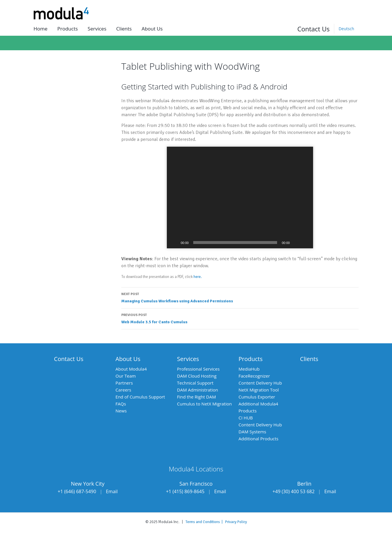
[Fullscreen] (306, 243)
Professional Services (198, 369)
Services (97, 29)
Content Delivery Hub (260, 383)
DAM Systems (252, 432)
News (121, 411)
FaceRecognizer (254, 376)
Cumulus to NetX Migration (204, 404)
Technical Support (195, 383)
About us (152, 29)
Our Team (126, 376)
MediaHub (249, 369)
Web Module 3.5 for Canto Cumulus (240, 318)
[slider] (235, 243)
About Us (128, 359)
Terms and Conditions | (205, 522)
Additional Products (258, 439)
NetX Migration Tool (259, 390)
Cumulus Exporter (257, 397)
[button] (240, 198)
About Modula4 (131, 369)
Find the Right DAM (196, 397)
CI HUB (246, 418)
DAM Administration (197, 390)
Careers (123, 390)
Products (68, 29)
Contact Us (314, 29)
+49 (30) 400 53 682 (293, 491)
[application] (240, 198)
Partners (124, 383)
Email (112, 491)
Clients (124, 29)
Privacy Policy (236, 522)
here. (198, 277)
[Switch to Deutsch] (346, 29)
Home (41, 29)
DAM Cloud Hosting (197, 376)
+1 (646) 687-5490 (77, 491)
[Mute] (296, 243)
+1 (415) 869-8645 (185, 491)
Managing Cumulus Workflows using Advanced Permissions (240, 297)
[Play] (174, 243)
